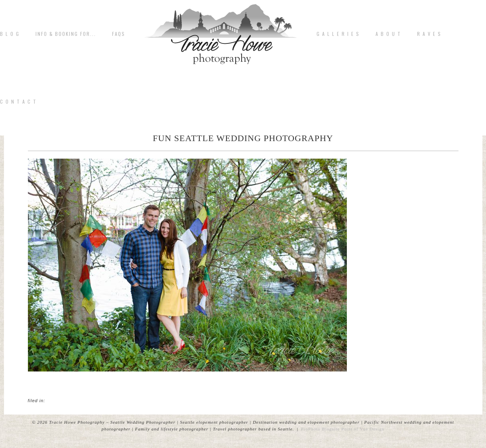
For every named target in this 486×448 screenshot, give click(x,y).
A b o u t (388, 34)
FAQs (119, 34)
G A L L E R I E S (338, 34)
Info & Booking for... (66, 34)
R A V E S (429, 34)
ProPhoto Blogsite (320, 429)
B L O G (10, 34)
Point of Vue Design (363, 429)
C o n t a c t (18, 102)
